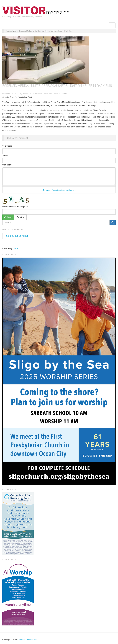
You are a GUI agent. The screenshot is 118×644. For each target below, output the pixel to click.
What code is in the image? (15, 207)
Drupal (16, 248)
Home (14, 31)
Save (8, 217)
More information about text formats (59, 190)
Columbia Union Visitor (27, 640)
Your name (7, 146)
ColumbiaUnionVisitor (17, 236)
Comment (7, 165)
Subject (6, 155)
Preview (21, 217)
